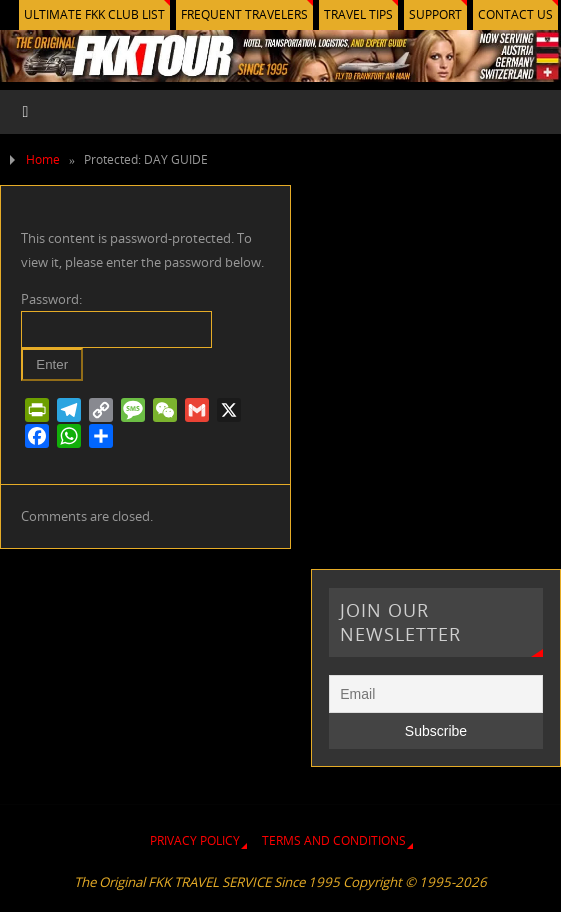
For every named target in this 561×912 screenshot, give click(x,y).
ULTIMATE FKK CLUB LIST (94, 14)
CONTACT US (515, 14)
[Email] (435, 694)
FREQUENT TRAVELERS (244, 14)
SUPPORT (435, 14)
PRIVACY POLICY (195, 840)
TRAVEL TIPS (358, 14)
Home (43, 159)
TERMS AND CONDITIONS (334, 840)
